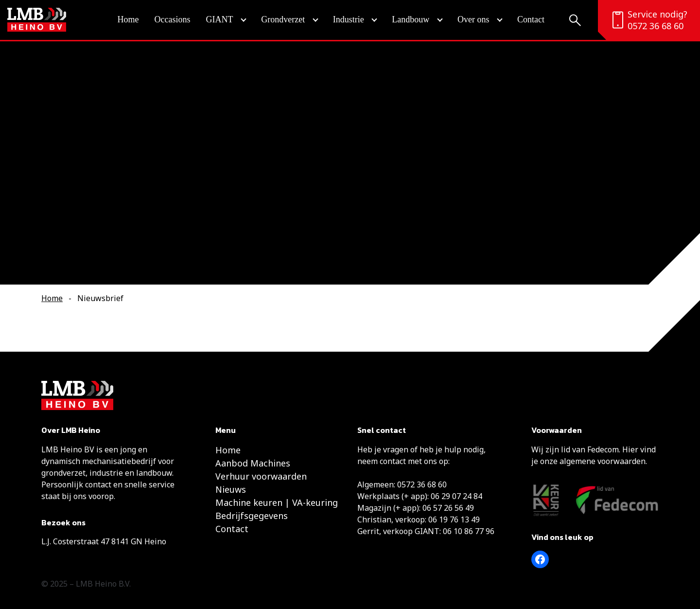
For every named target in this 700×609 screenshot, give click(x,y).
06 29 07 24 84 (456, 496)
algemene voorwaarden (603, 461)
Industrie (349, 19)
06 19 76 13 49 (454, 519)
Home (128, 19)
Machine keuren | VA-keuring (277, 502)
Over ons (473, 19)
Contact (531, 19)
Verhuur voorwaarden (261, 476)
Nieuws (231, 489)
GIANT (220, 19)
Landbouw (411, 19)
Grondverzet (283, 19)
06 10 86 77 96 (469, 531)
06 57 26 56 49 (448, 508)
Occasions (173, 19)
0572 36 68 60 (656, 26)
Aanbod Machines (253, 463)
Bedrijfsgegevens (252, 516)
